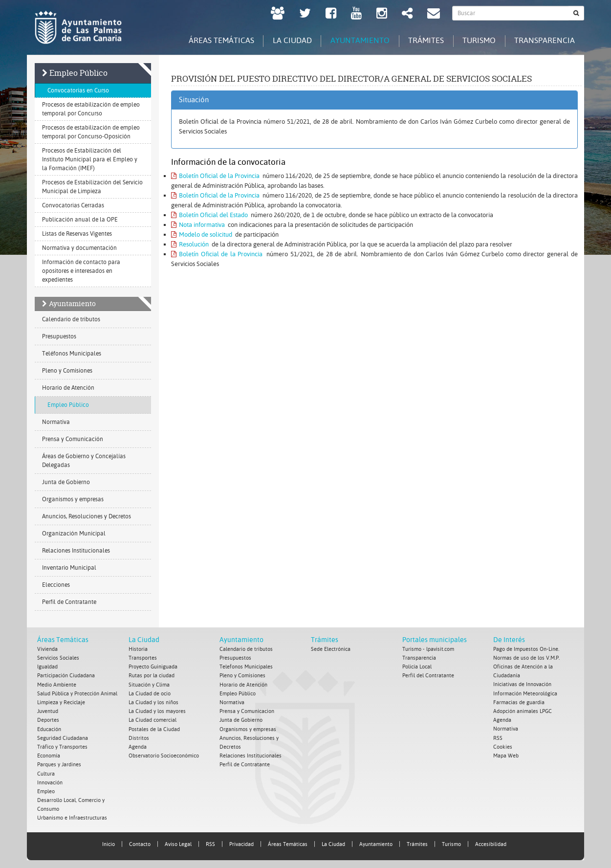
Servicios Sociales (58, 658)
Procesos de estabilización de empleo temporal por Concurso (91, 109)
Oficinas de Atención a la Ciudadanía (523, 671)
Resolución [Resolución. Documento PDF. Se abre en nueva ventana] (190, 244)
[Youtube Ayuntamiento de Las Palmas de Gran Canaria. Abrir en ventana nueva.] (356, 14)
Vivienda (47, 649)
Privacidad (241, 842)
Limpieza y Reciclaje (61, 702)
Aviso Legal (178, 842)
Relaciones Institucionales (76, 551)
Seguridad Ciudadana (63, 737)
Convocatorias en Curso (78, 90)
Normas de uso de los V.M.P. (526, 658)
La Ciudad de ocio (150, 693)
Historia (138, 649)
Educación (49, 728)
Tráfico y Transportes (62, 746)
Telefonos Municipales (246, 667)
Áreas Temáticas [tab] (214, 40)
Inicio (109, 842)
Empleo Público (78, 73)
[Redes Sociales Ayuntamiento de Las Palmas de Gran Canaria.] (407, 14)
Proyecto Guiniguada (153, 667)
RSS (498, 737)
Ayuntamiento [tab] (355, 40)
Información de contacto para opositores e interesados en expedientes (81, 271)
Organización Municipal (74, 534)
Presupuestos (59, 336)
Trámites (325, 640)
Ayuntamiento (72, 303)
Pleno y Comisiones (67, 371)
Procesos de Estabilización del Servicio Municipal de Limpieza (92, 187)
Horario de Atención (68, 388)
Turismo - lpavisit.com (428, 649)
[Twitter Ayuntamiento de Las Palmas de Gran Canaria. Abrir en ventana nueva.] (305, 14)
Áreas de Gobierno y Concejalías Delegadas (84, 461)
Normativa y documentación (79, 248)
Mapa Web (506, 755)
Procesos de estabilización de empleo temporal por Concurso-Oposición (91, 132)
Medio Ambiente (57, 684)
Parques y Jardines (59, 764)
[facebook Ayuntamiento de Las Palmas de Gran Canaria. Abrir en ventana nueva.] (331, 14)
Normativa (56, 422)
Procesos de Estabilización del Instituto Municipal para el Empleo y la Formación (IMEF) (90, 159)
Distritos (139, 737)
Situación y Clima (149, 684)
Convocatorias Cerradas (73, 205)
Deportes (48, 720)
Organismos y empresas (73, 499)
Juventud (48, 711)
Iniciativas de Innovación (522, 684)
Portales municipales (435, 640)
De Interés (509, 640)
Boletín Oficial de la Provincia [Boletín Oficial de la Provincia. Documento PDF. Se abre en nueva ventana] (215, 176)
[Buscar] (576, 13)
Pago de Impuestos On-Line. (526, 649)
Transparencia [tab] (544, 40)
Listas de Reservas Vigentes (77, 234)
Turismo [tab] (477, 40)
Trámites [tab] (423, 40)
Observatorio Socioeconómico (164, 755)
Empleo (46, 790)
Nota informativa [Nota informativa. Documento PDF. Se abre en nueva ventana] (198, 225)
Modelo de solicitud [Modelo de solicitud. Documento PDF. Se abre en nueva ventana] (202, 234)
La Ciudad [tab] (286, 40)
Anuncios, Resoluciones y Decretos (87, 516)
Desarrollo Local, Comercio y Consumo (71, 803)
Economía (49, 755)
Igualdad (47, 667)
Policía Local (417, 667)
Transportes (143, 658)
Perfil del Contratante (428, 676)
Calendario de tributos (71, 319)
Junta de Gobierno (66, 482)
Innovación (50, 781)
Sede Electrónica (331, 649)
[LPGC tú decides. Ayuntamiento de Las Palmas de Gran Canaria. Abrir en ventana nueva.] (278, 14)
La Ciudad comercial (153, 720)
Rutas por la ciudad (152, 676)
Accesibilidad (491, 842)
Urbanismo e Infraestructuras (72, 816)
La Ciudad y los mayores (157, 711)
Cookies (503, 746)
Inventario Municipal (69, 568)
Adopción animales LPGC (523, 711)
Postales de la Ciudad (154, 728)
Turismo (451, 842)
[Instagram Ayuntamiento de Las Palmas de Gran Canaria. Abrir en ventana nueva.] (382, 14)
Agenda (138, 746)
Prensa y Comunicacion (247, 711)
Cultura (46, 772)
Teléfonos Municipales (72, 354)
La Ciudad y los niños (153, 702)
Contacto (140, 842)
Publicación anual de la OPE (80, 220)
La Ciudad (144, 640)
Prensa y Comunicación (73, 439)
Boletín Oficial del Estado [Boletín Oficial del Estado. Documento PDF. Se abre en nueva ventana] (209, 215)
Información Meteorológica (525, 693)
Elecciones (56, 585)
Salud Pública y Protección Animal (77, 693)
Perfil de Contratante (69, 602)
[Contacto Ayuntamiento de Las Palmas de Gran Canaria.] (434, 14)
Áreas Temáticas (63, 640)
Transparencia (419, 658)
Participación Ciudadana (66, 676)
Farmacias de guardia (519, 702)
